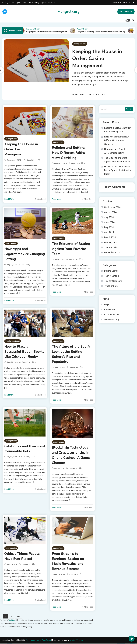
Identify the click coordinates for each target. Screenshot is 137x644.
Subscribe (126, 12)
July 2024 (109, 217)
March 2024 (110, 237)
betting (12, 621)
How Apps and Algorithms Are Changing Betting (25, 254)
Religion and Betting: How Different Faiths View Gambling (103, 32)
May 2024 (109, 227)
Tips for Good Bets (48, 3)
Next (19, 617)
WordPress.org (111, 320)
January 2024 (111, 247)
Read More (9, 199)
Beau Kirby (80, 94)
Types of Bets (21, 3)
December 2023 (112, 252)
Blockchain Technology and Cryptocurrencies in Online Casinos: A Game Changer (71, 456)
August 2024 (110, 212)
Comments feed (112, 314)
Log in (107, 304)
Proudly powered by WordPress (38, 641)
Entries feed (110, 309)
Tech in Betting (33, 3)
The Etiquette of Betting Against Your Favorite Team (71, 249)
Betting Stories (8, 3)
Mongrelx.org (68, 12)
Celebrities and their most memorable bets (25, 449)
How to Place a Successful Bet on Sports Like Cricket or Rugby (24, 352)
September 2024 (112, 207)
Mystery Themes (76, 641)
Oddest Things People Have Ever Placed (22, 557)
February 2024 (111, 242)
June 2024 (109, 222)
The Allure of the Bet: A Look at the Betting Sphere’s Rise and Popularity (71, 355)
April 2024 (109, 232)
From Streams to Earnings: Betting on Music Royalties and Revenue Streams (68, 562)
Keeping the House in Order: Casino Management (48, 32)
